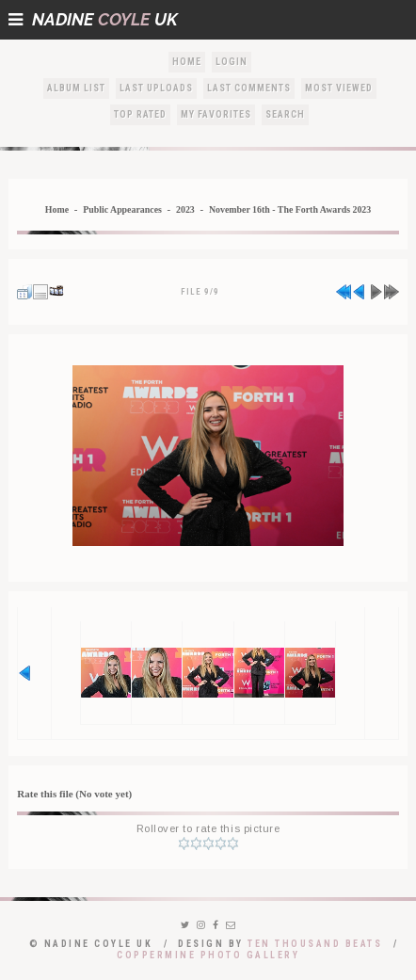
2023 (185, 209)
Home (187, 62)
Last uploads (156, 88)
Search (285, 114)
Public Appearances (122, 209)
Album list (76, 88)
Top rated (140, 114)
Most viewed (339, 88)
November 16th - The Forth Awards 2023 (290, 209)
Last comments (249, 88)
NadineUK (93, 19)
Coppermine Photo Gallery (208, 955)
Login (232, 62)
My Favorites (216, 114)
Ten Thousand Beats (315, 944)
